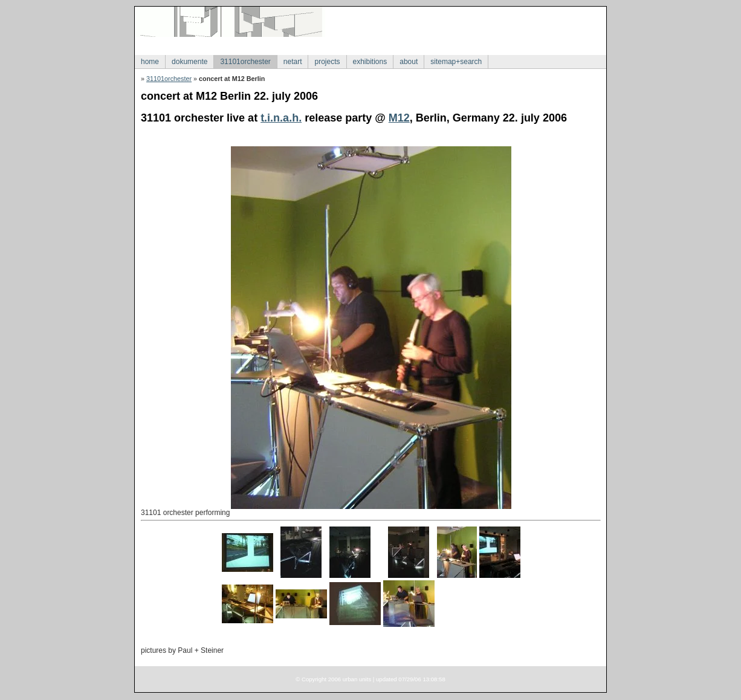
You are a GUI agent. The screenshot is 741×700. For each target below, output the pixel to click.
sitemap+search (456, 62)
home (150, 62)
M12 (399, 118)
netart (293, 62)
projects (327, 62)
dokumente (189, 62)
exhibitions (370, 62)
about (409, 62)
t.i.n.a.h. (281, 118)
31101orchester (245, 62)
